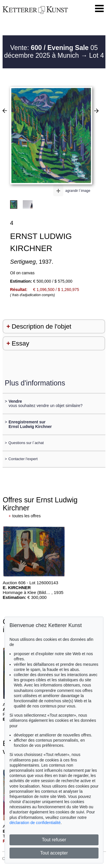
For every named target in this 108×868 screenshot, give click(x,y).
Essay (20, 343)
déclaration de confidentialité (35, 823)
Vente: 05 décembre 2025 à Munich (51, 52)
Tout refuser (54, 840)
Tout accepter (54, 853)
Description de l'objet (41, 326)
